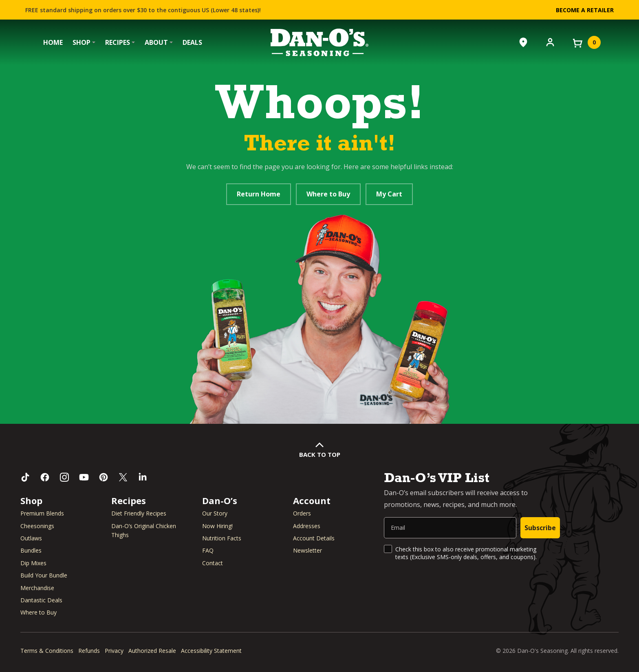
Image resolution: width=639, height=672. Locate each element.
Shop (82, 42)
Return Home (259, 194)
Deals (192, 42)
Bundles (31, 550)
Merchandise (37, 588)
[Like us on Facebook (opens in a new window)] (45, 477)
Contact (213, 563)
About (156, 42)
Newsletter (307, 550)
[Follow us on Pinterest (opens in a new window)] (104, 477)
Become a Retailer (585, 10)
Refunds (89, 651)
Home (53, 42)
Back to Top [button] (320, 454)
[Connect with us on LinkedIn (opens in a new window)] (143, 477)
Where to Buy (328, 194)
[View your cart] (586, 42)
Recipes (118, 42)
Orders (302, 513)
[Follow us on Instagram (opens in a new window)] (64, 477)
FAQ (208, 550)
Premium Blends (42, 513)
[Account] (550, 42)
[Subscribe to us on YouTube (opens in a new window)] (84, 477)
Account (312, 500)
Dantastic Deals (41, 600)
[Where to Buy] (523, 42)
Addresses (307, 526)
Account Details (314, 538)
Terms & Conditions (47, 651)
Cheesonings (37, 526)
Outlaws (31, 538)
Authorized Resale (152, 651)
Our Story (215, 513)
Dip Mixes (33, 563)
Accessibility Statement (211, 651)
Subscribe (540, 528)
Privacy (114, 651)
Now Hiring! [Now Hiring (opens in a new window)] (217, 526)
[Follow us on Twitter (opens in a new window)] (123, 477)
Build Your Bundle (44, 575)
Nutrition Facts (222, 538)
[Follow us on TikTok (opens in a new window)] (25, 477)
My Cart (389, 194)
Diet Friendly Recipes (139, 513)
